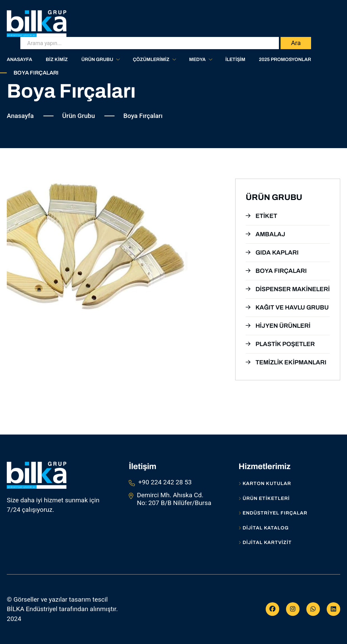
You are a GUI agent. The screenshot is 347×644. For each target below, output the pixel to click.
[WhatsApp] (313, 609)
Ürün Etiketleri (264, 499)
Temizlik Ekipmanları (286, 362)
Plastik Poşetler (280, 344)
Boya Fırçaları (276, 271)
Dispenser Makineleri (288, 289)
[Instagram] (293, 609)
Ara (296, 43)
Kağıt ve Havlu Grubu (287, 307)
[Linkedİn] (333, 609)
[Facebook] (272, 609)
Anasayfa (20, 116)
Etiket (261, 216)
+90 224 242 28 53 (165, 482)
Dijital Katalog (264, 528)
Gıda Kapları (272, 253)
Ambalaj (266, 234)
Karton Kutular (265, 484)
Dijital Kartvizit (265, 543)
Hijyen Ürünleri (278, 326)
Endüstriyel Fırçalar (273, 513)
